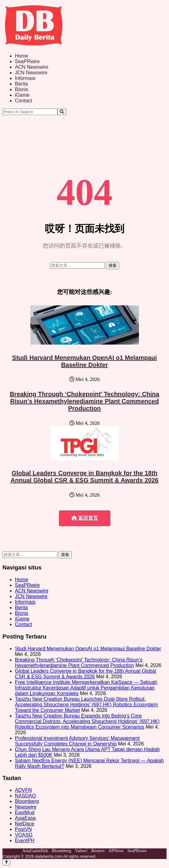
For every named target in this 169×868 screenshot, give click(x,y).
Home (22, 56)
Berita (21, 84)
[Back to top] (7, 862)
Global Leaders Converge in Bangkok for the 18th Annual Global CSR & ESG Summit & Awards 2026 (84, 477)
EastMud (25, 812)
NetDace (24, 824)
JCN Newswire (31, 73)
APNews (116, 851)
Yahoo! (81, 851)
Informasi (25, 78)
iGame (22, 95)
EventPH (25, 840)
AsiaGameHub (35, 851)
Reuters (98, 851)
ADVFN (23, 790)
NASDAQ (25, 796)
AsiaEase (25, 818)
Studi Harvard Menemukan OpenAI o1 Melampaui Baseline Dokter (84, 361)
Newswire (26, 807)
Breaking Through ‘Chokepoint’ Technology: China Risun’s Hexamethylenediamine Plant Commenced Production (85, 401)
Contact (23, 101)
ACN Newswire (32, 67)
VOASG (24, 835)
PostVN (23, 829)
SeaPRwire (27, 61)
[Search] (62, 112)
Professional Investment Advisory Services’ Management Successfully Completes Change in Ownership (77, 741)
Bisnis (22, 89)
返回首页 (85, 518)
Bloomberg (27, 801)
